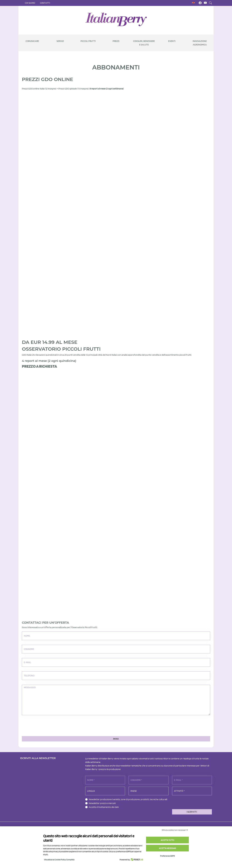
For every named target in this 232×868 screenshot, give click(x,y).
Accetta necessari (167, 848)
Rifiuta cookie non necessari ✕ (175, 830)
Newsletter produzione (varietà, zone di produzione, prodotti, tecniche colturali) (128, 799)
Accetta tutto (167, 840)
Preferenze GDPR (167, 856)
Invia (116, 739)
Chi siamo (30, 3)
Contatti (45, 3)
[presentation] (44, 726)
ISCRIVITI (192, 812)
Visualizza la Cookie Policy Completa (59, 860)
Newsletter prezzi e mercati (102, 803)
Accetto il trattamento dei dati (104, 807)
